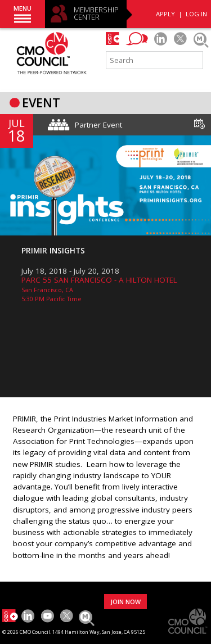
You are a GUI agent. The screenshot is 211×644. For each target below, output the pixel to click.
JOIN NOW (125, 602)
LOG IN (196, 14)
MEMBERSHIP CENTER (96, 14)
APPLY (165, 14)
